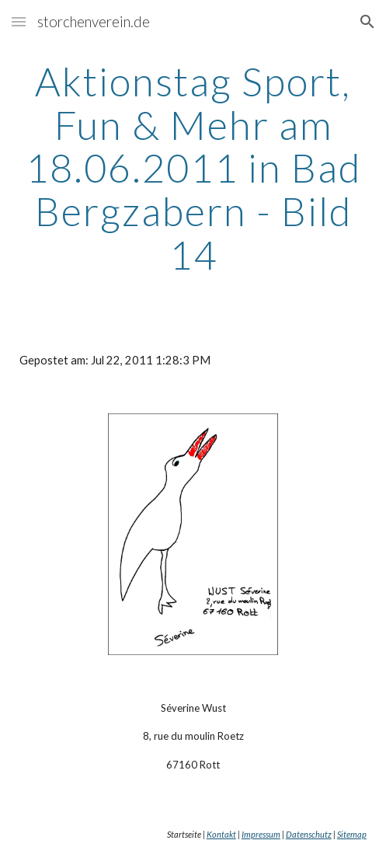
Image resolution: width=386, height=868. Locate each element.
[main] (193, 168)
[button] (19, 21)
